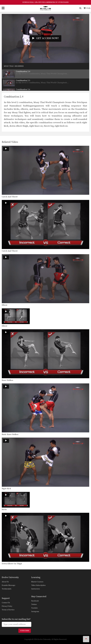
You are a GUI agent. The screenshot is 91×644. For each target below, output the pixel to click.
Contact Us (6, 603)
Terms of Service (8, 610)
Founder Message (9, 585)
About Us (5, 582)
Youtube (34, 608)
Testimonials (7, 589)
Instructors (36, 589)
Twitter (34, 604)
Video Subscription (38, 585)
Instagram (35, 612)
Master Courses (37, 582)
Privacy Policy (7, 606)
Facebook (35, 601)
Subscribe (25, 631)
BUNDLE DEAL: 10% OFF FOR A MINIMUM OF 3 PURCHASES (46, 2)
